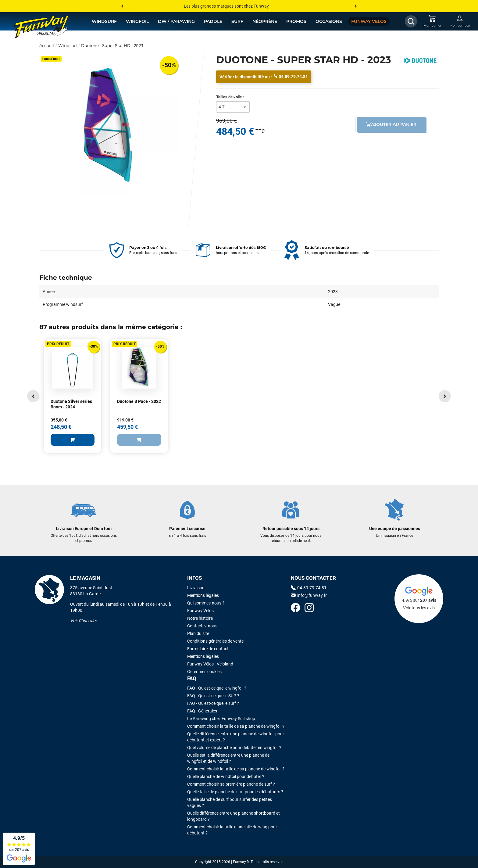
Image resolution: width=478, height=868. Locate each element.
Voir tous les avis (419, 608)
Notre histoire (200, 618)
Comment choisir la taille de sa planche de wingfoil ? (236, 726)
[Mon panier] (432, 21)
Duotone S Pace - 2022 (139, 401)
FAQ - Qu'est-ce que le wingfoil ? (217, 688)
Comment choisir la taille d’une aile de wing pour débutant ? (232, 830)
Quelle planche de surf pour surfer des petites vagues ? (230, 802)
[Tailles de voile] (233, 107)
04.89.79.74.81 (291, 76)
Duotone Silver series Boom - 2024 (71, 404)
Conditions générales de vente (215, 641)
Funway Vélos (200, 611)
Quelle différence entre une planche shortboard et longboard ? (234, 816)
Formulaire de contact (208, 649)
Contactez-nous (202, 626)
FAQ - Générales (202, 711)
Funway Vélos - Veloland (210, 664)
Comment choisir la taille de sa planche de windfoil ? (236, 769)
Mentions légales (203, 595)
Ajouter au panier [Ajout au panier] (391, 124)
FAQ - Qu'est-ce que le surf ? (213, 703)
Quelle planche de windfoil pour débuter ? (226, 777)
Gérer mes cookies (204, 672)
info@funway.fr (309, 595)
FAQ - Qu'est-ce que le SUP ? (213, 696)
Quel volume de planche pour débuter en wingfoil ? (234, 748)
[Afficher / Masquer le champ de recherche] (411, 21)
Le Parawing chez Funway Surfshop (221, 719)
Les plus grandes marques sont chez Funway (226, 6)
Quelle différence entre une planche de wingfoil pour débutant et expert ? (236, 737)
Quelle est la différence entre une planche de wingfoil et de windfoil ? (228, 758)
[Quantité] (349, 124)
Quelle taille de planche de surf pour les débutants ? (235, 792)
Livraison (196, 588)
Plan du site (198, 633)
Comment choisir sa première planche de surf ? (231, 784)
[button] (33, 396)
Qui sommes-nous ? (206, 603)
